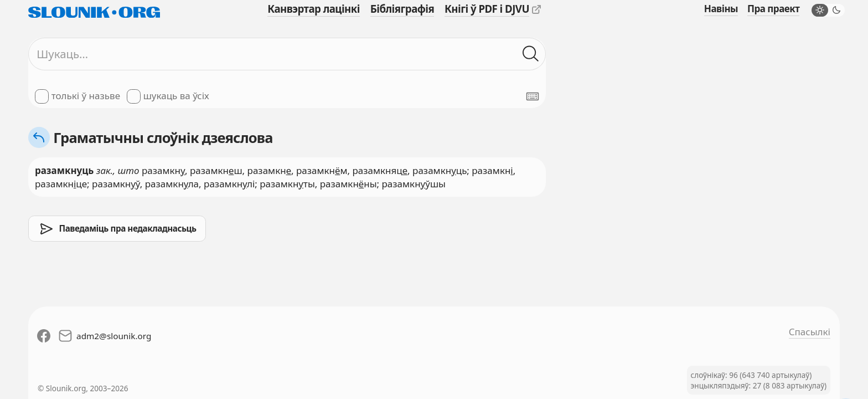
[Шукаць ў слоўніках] (531, 54)
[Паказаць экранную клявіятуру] (533, 96)
